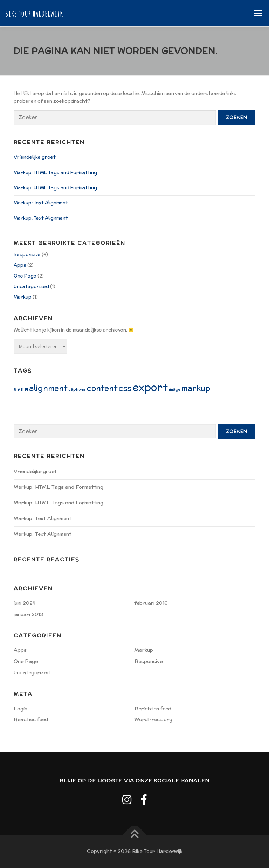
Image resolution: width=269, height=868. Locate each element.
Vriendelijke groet (35, 157)
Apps (20, 265)
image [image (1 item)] (175, 389)
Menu (258, 13)
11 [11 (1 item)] (22, 389)
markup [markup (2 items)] (196, 388)
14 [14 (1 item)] (26, 389)
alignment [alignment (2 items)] (48, 388)
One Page (25, 276)
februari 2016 (151, 603)
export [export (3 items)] (150, 387)
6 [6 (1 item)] (15, 389)
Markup (23, 297)
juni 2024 (25, 603)
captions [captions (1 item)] (77, 389)
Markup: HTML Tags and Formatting (55, 173)
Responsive (27, 255)
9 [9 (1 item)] (18, 389)
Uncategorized (31, 286)
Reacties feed (31, 719)
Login (20, 709)
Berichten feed (153, 709)
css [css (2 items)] (125, 388)
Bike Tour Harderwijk (34, 14)
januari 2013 (28, 614)
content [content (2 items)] (102, 388)
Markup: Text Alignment (41, 203)
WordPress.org (153, 719)
